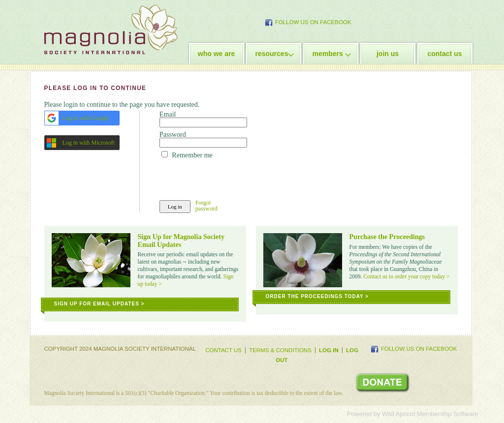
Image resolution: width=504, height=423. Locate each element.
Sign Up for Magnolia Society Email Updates (181, 240)
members (328, 54)
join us (388, 54)
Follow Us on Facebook (313, 22)
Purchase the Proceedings (387, 237)
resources (272, 54)
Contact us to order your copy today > (406, 276)
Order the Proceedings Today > (317, 296)
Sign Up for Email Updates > (99, 304)
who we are (216, 54)
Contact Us (223, 350)
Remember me (192, 155)
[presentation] (234, 178)
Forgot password (206, 206)
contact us (444, 54)
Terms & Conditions (280, 350)
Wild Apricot (399, 414)
